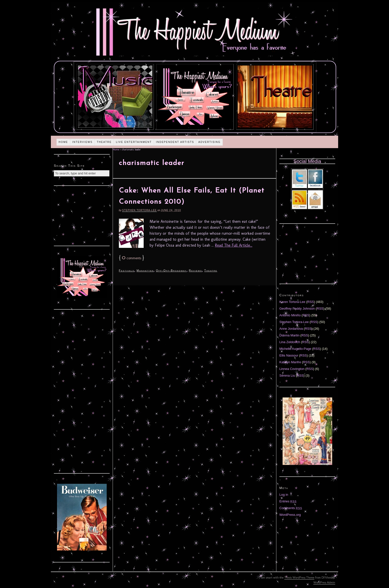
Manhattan (145, 270)
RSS (311, 302)
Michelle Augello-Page (295, 349)
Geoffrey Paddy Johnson (297, 309)
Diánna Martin (289, 335)
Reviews (195, 270)
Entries (288, 501)
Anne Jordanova (291, 329)
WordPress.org (290, 515)
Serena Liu (287, 376)
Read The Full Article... (234, 245)
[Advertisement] (82, 215)
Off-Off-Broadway (171, 270)
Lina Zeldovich (290, 342)
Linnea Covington (292, 369)
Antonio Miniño (290, 315)
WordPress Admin (324, 583)
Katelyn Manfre (290, 362)
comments (131, 258)
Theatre (104, 142)
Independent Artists (175, 142)
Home (63, 142)
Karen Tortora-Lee (292, 302)
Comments (291, 508)
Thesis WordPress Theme (299, 578)
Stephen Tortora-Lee (139, 210)
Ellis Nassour (289, 355)
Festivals (127, 270)
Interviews (82, 142)
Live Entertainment (134, 142)
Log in (284, 495)
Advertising (209, 142)
